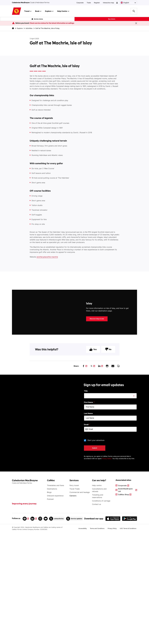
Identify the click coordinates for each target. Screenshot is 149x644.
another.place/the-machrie (47, 315)
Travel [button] (28, 11)
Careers (73, 606)
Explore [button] (49, 11)
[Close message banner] (136, 23)
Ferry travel (74, 596)
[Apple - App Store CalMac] (113, 629)
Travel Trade (75, 599)
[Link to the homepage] (28, 592)
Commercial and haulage (80, 603)
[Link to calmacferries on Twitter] (57, 629)
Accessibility (83, 639)
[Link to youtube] (46, 629)
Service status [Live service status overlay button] (37, 19)
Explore (20, 28)
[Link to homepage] (17, 11)
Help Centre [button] (63, 11)
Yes (93, 463)
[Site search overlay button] (134, 11)
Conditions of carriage (101, 611)
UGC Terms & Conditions (128, 639)
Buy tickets (112, 19)
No (108, 463)
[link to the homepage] (13, 28)
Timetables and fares (55, 596)
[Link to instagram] (40, 629)
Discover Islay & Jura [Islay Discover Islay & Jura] (97, 432)
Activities (29, 28)
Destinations (52, 599)
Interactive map (108, 3)
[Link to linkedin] (34, 629)
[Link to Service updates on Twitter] (75, 629)
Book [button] (38, 11)
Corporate (80, 3)
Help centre (97, 596)
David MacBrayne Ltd (125, 600)
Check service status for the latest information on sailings (52, 23)
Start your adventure (96, 551)
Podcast (50, 610)
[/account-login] (117, 3)
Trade (89, 3)
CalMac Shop (124, 605)
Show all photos (24, 390)
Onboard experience (55, 606)
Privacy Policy (112, 639)
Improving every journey (24, 614)
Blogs (49, 603)
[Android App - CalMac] (130, 629)
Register (97, 3)
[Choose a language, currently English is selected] (128, 3)
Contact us (97, 615)
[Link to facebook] (26, 629)
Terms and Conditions (97, 639)
